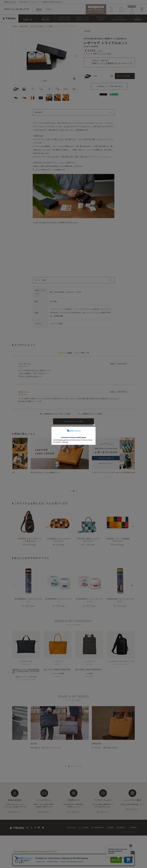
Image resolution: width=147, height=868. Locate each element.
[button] (15, 585)
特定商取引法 (121, 828)
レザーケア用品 (56, 324)
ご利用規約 (133, 828)
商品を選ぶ (24, 26)
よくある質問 (84, 828)
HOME (15, 26)
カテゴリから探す (37, 26)
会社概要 (110, 828)
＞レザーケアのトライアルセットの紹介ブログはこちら (55, 222)
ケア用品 (49, 26)
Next (76, 56)
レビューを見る (106, 54)
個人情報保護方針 (98, 828)
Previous (14, 56)
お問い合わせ (71, 828)
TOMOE (48, 9)
